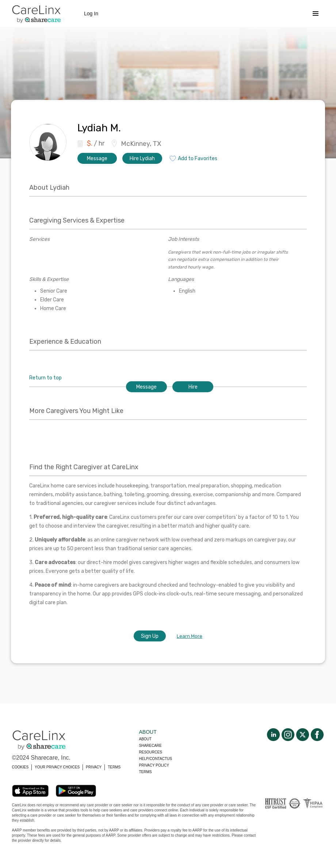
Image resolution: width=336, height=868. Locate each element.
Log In (91, 13)
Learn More (190, 636)
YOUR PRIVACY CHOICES (57, 767)
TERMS (114, 767)
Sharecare (150, 746)
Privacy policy (154, 765)
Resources (151, 752)
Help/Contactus (156, 759)
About (145, 739)
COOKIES (20, 767)
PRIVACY (94, 767)
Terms (146, 772)
